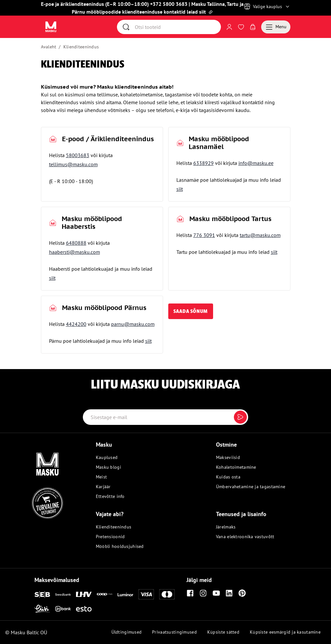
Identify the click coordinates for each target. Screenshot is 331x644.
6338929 (204, 163)
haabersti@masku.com (75, 252)
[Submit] (240, 417)
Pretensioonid (110, 537)
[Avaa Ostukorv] (253, 27)
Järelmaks (226, 527)
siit (180, 189)
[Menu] (276, 27)
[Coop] (105, 594)
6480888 (76, 243)
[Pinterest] (242, 593)
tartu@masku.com (260, 235)
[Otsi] (178, 27)
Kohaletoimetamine (236, 467)
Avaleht (49, 47)
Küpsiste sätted (223, 632)
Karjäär (103, 487)
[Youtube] (216, 593)
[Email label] (166, 417)
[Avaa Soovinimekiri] (241, 27)
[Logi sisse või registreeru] (229, 27)
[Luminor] (125, 594)
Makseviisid (228, 457)
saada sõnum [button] (191, 311)
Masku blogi (108, 467)
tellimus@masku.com (73, 164)
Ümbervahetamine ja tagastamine (251, 487)
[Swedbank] (63, 594)
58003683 (78, 155)
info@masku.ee (256, 163)
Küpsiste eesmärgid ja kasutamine (285, 632)
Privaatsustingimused (174, 632)
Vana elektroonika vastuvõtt (245, 537)
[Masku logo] (36, 460)
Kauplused (107, 457)
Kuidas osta (228, 477)
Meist (101, 477)
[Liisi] (42, 609)
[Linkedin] (229, 593)
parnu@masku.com (133, 324)
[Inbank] (63, 609)
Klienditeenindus (81, 47)
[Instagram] (203, 593)
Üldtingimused (127, 632)
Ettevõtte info (110, 496)
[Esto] (84, 609)
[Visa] (146, 594)
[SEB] (42, 594)
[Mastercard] (167, 594)
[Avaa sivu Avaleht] (51, 27)
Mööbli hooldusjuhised (120, 546)
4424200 (76, 324)
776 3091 (204, 235)
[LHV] (84, 594)
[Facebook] (190, 593)
